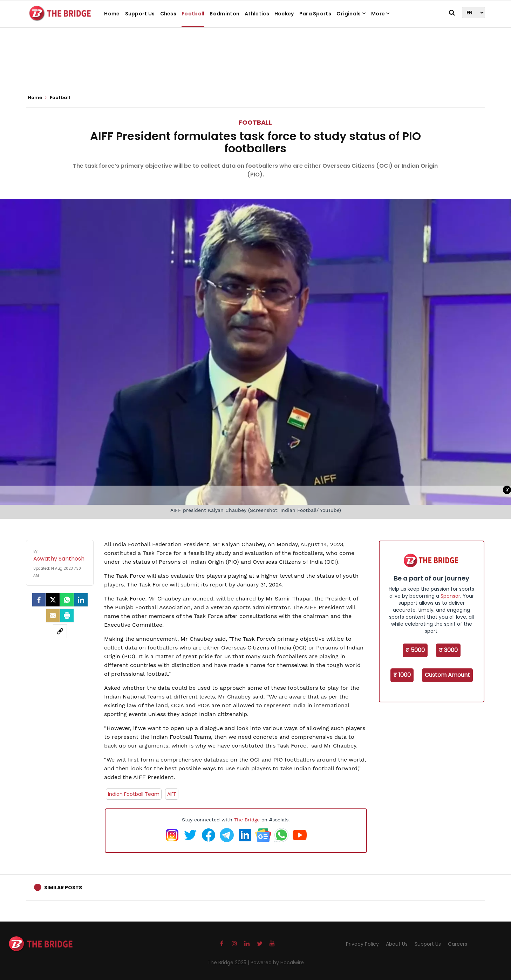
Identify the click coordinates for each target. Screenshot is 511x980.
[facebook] (39, 600)
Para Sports (315, 14)
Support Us (140, 14)
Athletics (257, 14)
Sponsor (450, 596)
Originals (351, 14)
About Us (397, 944)
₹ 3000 (448, 650)
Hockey (284, 14)
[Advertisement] (255, 67)
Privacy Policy (362, 944)
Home (112, 14)
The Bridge (247, 820)
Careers (458, 944)
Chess (168, 14)
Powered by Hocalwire (277, 962)
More (381, 14)
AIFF (172, 794)
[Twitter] (53, 600)
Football (193, 14)
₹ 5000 (415, 650)
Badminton (224, 14)
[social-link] (60, 631)
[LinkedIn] (81, 600)
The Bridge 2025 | (229, 962)
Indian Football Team (134, 794)
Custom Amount (447, 675)
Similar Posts (63, 888)
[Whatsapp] (67, 600)
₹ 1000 (402, 675)
